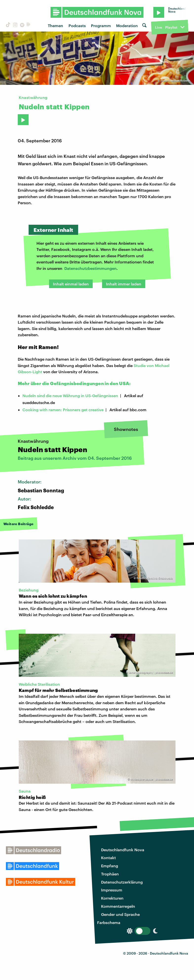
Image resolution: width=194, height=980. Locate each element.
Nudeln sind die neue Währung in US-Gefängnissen (70, 396)
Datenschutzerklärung (122, 882)
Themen (55, 26)
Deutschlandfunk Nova (123, 850)
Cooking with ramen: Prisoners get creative (63, 410)
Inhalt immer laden (124, 284)
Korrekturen (112, 898)
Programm (101, 26)
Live (159, 27)
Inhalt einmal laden (71, 284)
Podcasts (77, 26)
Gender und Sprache (120, 914)
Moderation (127, 26)
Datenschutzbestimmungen (90, 268)
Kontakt (108, 858)
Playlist (171, 27)
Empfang (110, 866)
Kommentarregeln (118, 906)
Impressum (112, 890)
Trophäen (110, 874)
